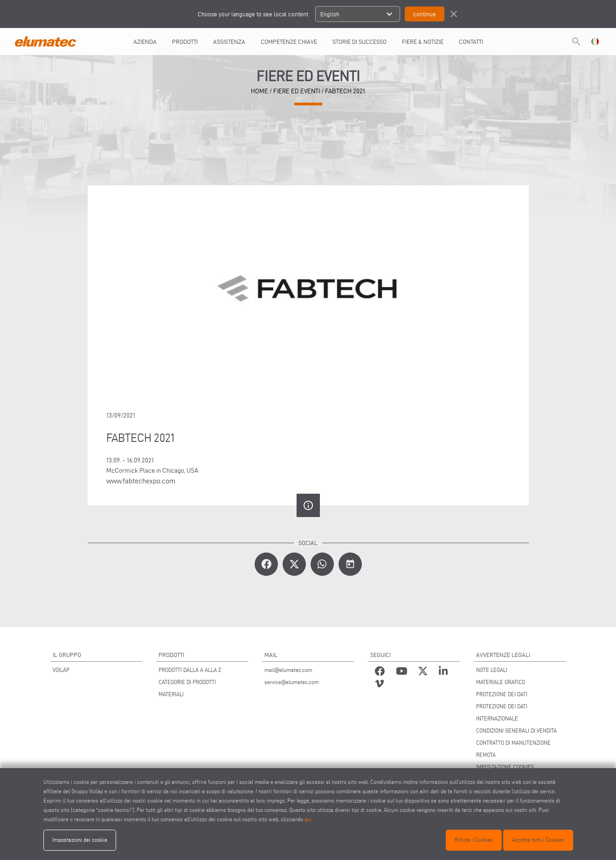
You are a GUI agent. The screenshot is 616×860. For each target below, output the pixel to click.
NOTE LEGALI (492, 670)
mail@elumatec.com (288, 670)
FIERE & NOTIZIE (423, 42)
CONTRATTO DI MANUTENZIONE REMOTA (513, 749)
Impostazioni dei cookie (80, 840)
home (260, 91)
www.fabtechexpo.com (141, 481)
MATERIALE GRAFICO (501, 682)
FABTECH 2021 (345, 91)
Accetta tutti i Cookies (538, 840)
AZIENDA (145, 42)
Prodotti (185, 42)
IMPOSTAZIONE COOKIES (505, 767)
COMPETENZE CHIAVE (289, 42)
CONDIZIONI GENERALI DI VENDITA (516, 731)
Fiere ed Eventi (297, 91)
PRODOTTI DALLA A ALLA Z (190, 670)
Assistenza (229, 42)
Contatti (471, 42)
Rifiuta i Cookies (474, 840)
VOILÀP (61, 670)
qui (308, 819)
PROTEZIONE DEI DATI (502, 694)
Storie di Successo (360, 42)
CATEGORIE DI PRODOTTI (187, 682)
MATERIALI (171, 694)
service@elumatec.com (292, 682)
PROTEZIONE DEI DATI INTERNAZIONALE (502, 712)
